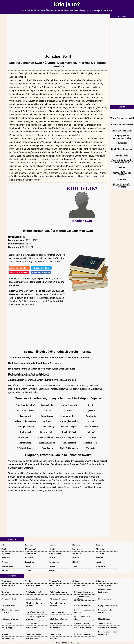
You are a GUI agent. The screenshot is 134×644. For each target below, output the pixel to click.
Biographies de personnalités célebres (122, 137)
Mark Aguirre (56, 623)
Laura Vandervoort (82, 627)
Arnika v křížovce (82, 605)
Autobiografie (122, 155)
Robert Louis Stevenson (25, 421)
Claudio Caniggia (33, 634)
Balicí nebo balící (33, 592)
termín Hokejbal (38, 282)
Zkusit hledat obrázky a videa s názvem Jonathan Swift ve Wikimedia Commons (49, 358)
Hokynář (91, 432)
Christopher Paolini (69, 421)
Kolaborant (25, 416)
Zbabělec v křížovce (58, 619)
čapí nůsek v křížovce (35, 612)
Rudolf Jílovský (81, 585)
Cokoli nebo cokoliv (58, 592)
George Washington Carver (69, 437)
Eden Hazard (56, 634)
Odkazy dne (101, 581)
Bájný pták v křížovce (108, 605)
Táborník (91, 448)
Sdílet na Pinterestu (19, 272)
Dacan (91, 421)
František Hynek (33, 585)
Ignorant (91, 411)
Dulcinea (47, 421)
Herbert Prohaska (82, 634)
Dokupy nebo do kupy (84, 592)
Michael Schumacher (107, 627)
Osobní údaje (76, 643)
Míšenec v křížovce (10, 619)
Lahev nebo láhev (33, 599)
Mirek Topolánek (45, 437)
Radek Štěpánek (69, 432)
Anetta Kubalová (69, 405)
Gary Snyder (47, 416)
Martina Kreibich (47, 443)
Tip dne (28, 581)
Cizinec (69, 411)
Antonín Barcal (8, 585)
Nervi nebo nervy (106, 599)
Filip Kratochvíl (69, 443)
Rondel (122, 167)
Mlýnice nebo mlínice (59, 599)
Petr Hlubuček (26, 443)
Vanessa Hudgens (69, 427)
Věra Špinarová (91, 427)
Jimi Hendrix (56, 627)
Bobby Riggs (7, 627)
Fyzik (91, 405)
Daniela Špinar (24, 437)
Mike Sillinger (104, 619)
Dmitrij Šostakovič (25, 427)
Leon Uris (47, 411)
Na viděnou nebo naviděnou (81, 598)
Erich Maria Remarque (122, 149)
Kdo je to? (67, 4)
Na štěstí (5, 592)
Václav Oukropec (25, 448)
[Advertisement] (58, 33)
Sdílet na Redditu (19, 268)
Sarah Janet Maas (26, 411)
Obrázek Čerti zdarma (122, 131)
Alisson (5, 634)
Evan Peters (47, 448)
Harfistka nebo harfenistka (105, 591)
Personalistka (47, 405)
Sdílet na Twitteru (41, 268)
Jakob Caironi (104, 623)
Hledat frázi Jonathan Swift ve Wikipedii (28, 374)
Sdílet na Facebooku (41, 272)
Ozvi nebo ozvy (8, 605)
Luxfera (122, 180)
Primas (93, 437)
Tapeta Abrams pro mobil (122, 118)
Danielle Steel (91, 443)
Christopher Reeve (69, 416)
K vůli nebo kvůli (9, 599)
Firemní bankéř (47, 432)
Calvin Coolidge (47, 427)
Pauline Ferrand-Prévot (122, 124)
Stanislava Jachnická (26, 405)
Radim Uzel (25, 432)
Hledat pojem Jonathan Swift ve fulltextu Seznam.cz (35, 363)
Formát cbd (122, 143)
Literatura (28, 468)
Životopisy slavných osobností (122, 186)
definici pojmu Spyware (35, 279)
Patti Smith (91, 416)
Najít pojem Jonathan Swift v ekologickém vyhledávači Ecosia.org (42, 369)
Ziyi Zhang (6, 623)
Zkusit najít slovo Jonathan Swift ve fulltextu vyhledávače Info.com (42, 380)
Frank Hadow (32, 627)
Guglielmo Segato (82, 623)
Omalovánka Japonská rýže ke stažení (122, 161)
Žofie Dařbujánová (69, 448)
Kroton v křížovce (58, 612)
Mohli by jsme (104, 585)
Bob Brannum (32, 623)
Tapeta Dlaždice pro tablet (122, 173)
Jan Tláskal (55, 585)
